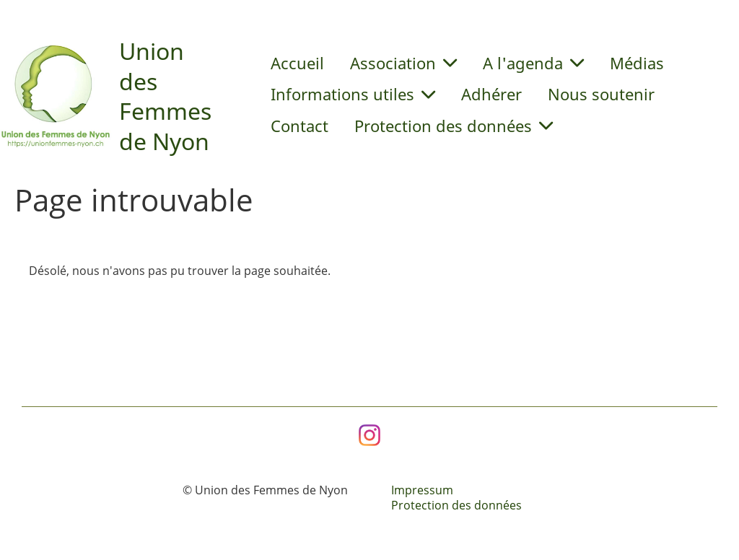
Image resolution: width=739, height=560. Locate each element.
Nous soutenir (601, 94)
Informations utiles (353, 94)
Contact (299, 126)
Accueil (297, 63)
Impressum (422, 490)
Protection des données (454, 126)
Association (403, 63)
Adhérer (491, 94)
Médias (637, 63)
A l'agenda (533, 63)
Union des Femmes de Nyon (165, 96)
